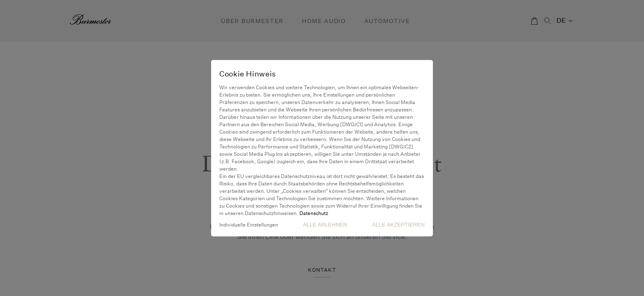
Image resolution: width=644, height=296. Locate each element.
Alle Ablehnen (325, 225)
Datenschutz (314, 213)
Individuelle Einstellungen (249, 225)
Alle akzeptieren (398, 225)
